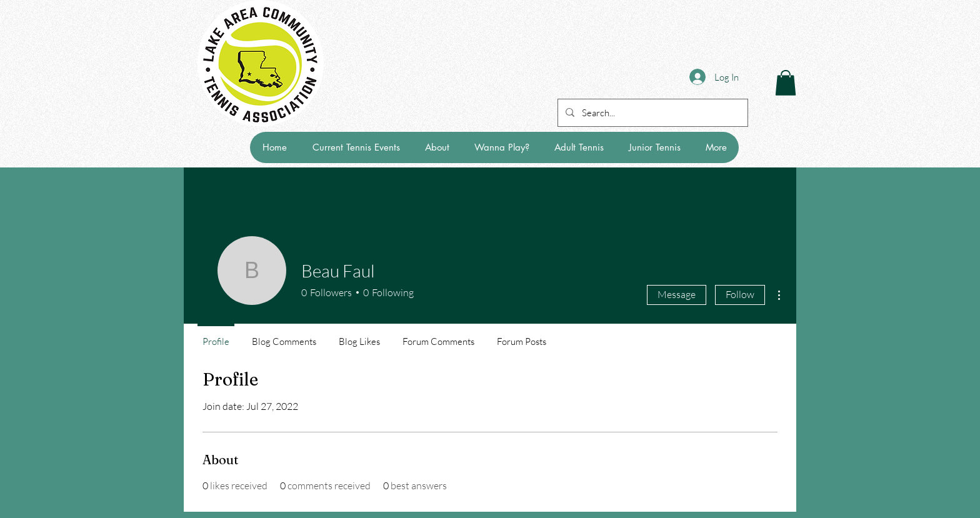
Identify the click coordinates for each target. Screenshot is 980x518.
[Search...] (652, 113)
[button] (786, 83)
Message (677, 294)
